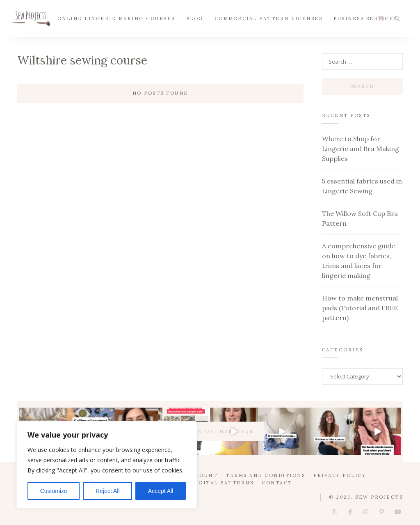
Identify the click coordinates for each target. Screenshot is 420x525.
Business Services (365, 18)
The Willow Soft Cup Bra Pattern (360, 218)
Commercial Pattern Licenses (269, 18)
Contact (277, 483)
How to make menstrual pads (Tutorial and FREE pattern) (360, 308)
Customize (54, 491)
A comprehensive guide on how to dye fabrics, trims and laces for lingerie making (358, 261)
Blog (195, 18)
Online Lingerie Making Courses (116, 18)
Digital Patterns (223, 483)
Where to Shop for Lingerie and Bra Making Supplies (361, 149)
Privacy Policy (340, 475)
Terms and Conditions (265, 475)
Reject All (107, 491)
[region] (107, 465)
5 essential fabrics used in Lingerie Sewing (362, 186)
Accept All (161, 491)
